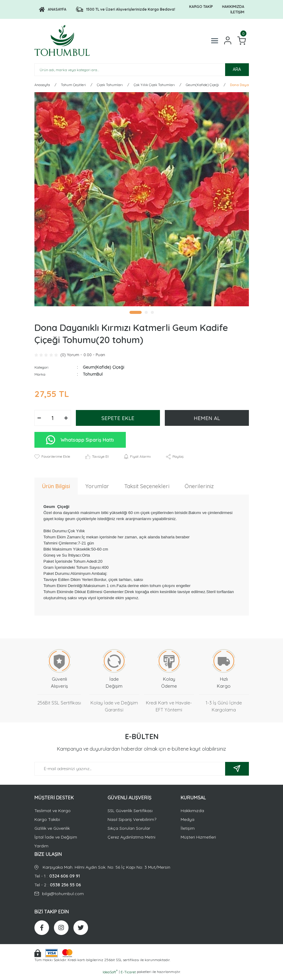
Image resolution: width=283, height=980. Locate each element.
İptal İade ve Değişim (56, 841)
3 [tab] (152, 316)
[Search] (142, 73)
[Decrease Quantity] (39, 422)
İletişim (188, 832)
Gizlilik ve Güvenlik (52, 832)
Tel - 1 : (142, 880)
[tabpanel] (142, 203)
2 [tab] (146, 316)
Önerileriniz (199, 490)
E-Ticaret (128, 976)
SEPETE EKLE (118, 422)
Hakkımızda (192, 814)
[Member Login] (228, 43)
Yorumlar (97, 490)
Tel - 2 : (142, 889)
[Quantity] (53, 422)
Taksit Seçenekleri (147, 490)
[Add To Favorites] (52, 460)
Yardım (41, 850)
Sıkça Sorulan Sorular (129, 832)
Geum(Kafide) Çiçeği (104, 371)
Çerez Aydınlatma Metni (131, 841)
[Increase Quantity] (66, 422)
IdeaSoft (110, 975)
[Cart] (242, 43)
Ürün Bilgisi (56, 490)
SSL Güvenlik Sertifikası (130, 814)
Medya (187, 823)
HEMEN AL (207, 422)
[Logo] (53, 9)
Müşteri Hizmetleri (198, 841)
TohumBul (93, 378)
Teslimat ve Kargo (53, 814)
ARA (237, 73)
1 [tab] (136, 316)
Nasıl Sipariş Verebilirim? (132, 823)
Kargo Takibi (47, 823)
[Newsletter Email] (142, 772)
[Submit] (237, 772)
